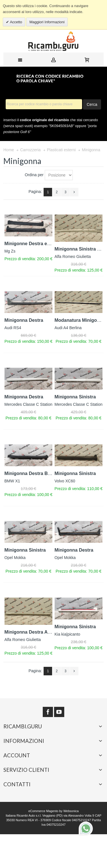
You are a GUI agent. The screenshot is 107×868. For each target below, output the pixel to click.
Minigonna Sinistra (75, 397)
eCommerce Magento (43, 811)
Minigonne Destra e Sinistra (35, 243)
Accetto (16, 22)
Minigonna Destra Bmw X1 (34, 473)
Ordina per (34, 175)
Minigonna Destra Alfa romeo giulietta (46, 632)
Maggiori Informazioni (47, 22)
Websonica (71, 811)
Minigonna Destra (24, 320)
